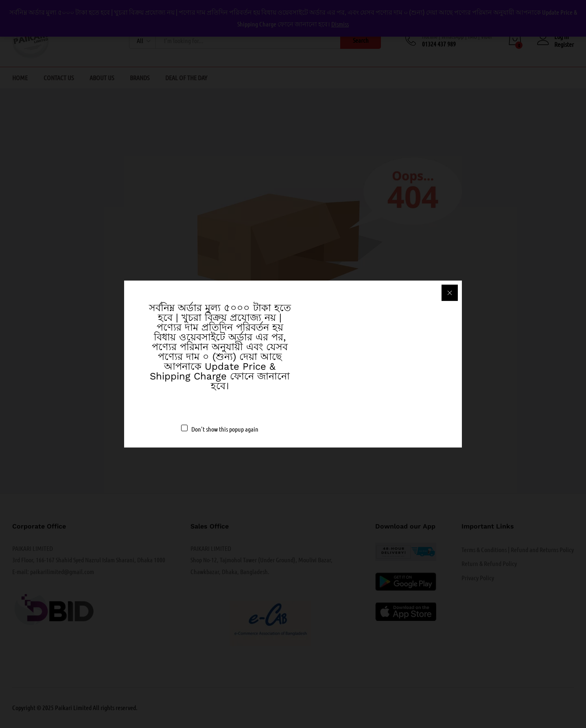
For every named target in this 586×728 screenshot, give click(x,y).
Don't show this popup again (225, 429)
